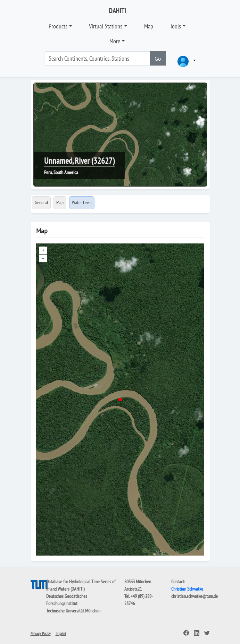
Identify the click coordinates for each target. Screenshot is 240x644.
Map (149, 26)
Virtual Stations (106, 26)
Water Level (82, 203)
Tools (175, 26)
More (115, 41)
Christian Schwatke (187, 589)
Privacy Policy (41, 633)
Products (58, 26)
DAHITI (117, 11)
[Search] (97, 58)
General (41, 203)
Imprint (61, 633)
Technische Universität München (73, 611)
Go (158, 59)
